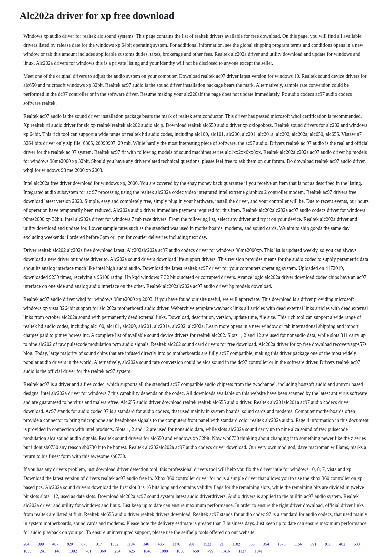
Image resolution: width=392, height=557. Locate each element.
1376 (176, 544)
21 (222, 544)
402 (342, 544)
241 (43, 551)
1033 (27, 551)
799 (210, 551)
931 (192, 544)
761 (88, 551)
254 (117, 551)
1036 (180, 551)
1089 (164, 551)
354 (266, 544)
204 (26, 544)
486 (161, 544)
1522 (207, 544)
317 (99, 544)
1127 (242, 551)
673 (84, 544)
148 (57, 551)
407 (55, 544)
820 (70, 544)
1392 (73, 551)
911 (328, 544)
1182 (236, 544)
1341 (259, 551)
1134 (131, 544)
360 (103, 551)
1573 (281, 544)
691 (313, 544)
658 (196, 551)
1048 (147, 551)
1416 (226, 551)
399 (41, 544)
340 (146, 544)
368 (251, 544)
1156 (298, 544)
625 (132, 551)
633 (357, 544)
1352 (114, 544)
